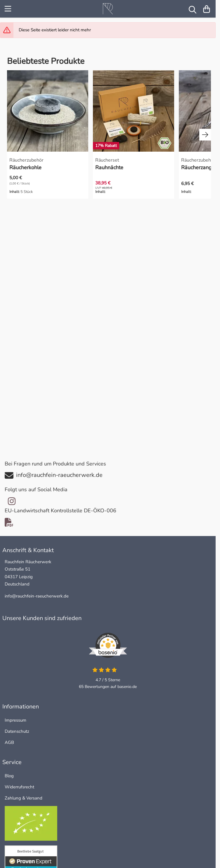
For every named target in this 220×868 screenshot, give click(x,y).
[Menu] (8, 9)
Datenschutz (17, 731)
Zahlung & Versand (24, 798)
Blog (9, 776)
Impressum (15, 720)
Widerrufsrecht (19, 787)
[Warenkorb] (207, 9)
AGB (9, 742)
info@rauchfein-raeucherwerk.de (37, 596)
